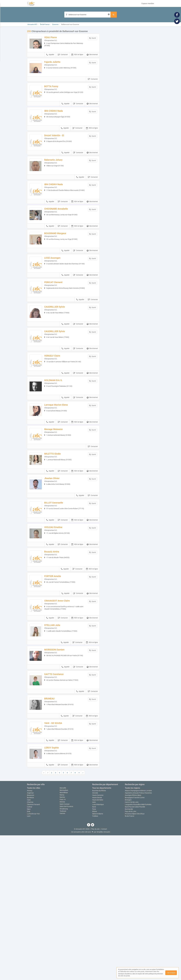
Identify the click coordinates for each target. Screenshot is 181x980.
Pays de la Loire (130, 956)
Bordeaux (30, 942)
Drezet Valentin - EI (59, 155)
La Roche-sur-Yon (33, 958)
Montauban (64, 935)
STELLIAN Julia (57, 741)
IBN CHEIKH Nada (58, 125)
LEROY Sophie (56, 887)
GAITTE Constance (59, 799)
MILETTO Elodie (57, 536)
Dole (29, 956)
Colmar (30, 951)
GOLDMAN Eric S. (58, 448)
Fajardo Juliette (57, 67)
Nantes (62, 942)
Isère (94, 947)
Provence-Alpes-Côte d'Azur (135, 958)
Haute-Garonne (98, 940)
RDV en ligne (77, 59)
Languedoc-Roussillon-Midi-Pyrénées (138, 949)
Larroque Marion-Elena (61, 477)
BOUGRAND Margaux (60, 272)
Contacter (63, 59)
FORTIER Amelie (57, 682)
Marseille (63, 933)
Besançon (31, 940)
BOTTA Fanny (56, 96)
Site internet (92, 59)
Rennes (62, 946)
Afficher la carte (129, 63)
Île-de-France (130, 961)
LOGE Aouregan (57, 301)
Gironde (95, 938)
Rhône (95, 956)
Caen (29, 944)
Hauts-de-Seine (98, 944)
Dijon (29, 954)
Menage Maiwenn (58, 506)
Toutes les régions (132, 933)
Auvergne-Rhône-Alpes (133, 940)
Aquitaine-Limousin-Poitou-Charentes (138, 938)
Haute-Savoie (97, 942)
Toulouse (63, 956)
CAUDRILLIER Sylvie (59, 360)
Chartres (30, 947)
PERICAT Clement (58, 330)
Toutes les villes (34, 933)
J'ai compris (171, 973)
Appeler (50, 59)
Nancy (62, 939)
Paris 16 (63, 944)
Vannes (62, 958)
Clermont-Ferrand (33, 949)
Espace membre (148, 3)
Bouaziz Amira (57, 653)
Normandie (129, 954)
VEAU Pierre (55, 37)
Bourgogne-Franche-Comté (135, 942)
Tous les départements (102, 933)
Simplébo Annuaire (103, 977)
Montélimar (64, 937)
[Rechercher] (114, 15)
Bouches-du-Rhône (99, 935)
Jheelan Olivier (57, 565)
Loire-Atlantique (98, 949)
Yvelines (95, 961)
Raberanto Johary (58, 184)
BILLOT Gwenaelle (58, 594)
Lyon (29, 961)
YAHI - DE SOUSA (58, 858)
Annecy (30, 935)
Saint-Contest (65, 949)
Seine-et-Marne (98, 958)
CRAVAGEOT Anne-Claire (62, 712)
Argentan (30, 938)
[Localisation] (87, 15)
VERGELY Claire (57, 418)
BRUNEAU (54, 829)
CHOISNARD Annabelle (61, 243)
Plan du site (95, 974)
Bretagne (128, 944)
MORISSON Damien (59, 770)
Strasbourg (64, 953)
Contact (104, 974)
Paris (94, 954)
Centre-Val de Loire (132, 947)
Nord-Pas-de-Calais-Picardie (135, 951)
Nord (94, 951)
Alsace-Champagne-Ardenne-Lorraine (138, 935)
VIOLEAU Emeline (58, 624)
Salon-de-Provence (66, 951)
